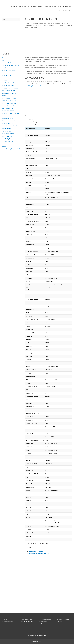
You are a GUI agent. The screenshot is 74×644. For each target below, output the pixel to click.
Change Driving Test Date (8, 136)
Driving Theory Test (24, 6)
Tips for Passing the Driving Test (53, 6)
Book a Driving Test (6, 129)
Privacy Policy (5, 619)
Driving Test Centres (7, 68)
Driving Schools (67, 6)
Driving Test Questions (7, 123)
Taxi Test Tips (61, 621)
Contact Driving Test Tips (26, 621)
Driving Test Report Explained (9, 98)
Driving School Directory (63, 619)
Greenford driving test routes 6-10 (37, 552)
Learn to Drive (13, 6)
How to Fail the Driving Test (9, 101)
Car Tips (59, 11)
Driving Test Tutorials (37, 6)
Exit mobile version (37, 642)
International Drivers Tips (45, 619)
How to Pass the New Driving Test (10, 63)
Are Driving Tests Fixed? (8, 106)
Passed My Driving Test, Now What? (11, 149)
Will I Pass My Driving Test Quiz (10, 88)
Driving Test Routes (6, 75)
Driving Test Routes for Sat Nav (36, 86)
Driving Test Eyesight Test (8, 91)
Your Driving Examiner (7, 141)
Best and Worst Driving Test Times (10, 126)
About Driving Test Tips (26, 619)
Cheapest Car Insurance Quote (9, 121)
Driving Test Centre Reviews (9, 83)
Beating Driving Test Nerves (9, 103)
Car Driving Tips (67, 11)
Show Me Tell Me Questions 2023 (10, 65)
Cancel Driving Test (6, 139)
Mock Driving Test (6, 131)
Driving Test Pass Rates (8, 85)
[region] (11, 37)
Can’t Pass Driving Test (7, 118)
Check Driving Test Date (8, 134)
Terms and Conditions (7, 621)
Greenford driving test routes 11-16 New (39, 554)
